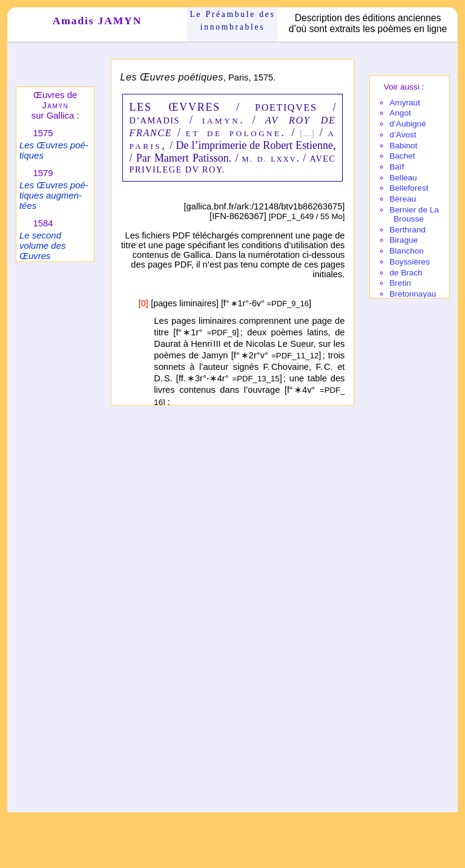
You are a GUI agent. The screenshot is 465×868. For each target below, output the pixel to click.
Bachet (402, 156)
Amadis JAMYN (97, 21)
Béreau (403, 199)
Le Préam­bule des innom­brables (233, 20)
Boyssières (409, 262)
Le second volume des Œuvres (42, 245)
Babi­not (403, 146)
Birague (404, 240)
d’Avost (403, 135)
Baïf (397, 167)
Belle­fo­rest (409, 188)
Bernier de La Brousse (414, 214)
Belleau (403, 178)
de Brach (406, 273)
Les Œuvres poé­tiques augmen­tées (54, 195)
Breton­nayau (413, 294)
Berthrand (407, 230)
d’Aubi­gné (407, 124)
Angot (400, 113)
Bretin (400, 283)
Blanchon (407, 251)
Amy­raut (405, 103)
